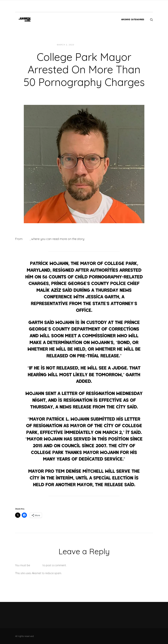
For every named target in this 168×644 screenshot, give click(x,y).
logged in (36, 565)
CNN (27, 239)
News (105, 45)
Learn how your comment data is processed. (89, 573)
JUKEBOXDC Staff (88, 45)
